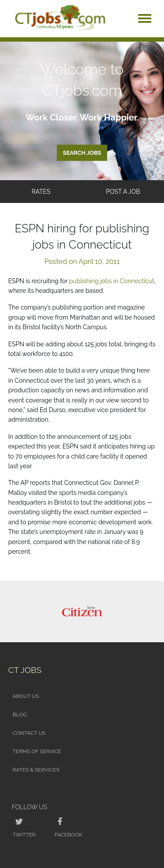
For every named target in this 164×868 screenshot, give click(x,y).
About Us (26, 696)
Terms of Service (37, 751)
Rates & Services (36, 770)
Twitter (24, 835)
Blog (20, 715)
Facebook (68, 835)
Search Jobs (82, 153)
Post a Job (123, 192)
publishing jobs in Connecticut (112, 281)
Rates (41, 192)
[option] (82, 612)
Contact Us (29, 733)
